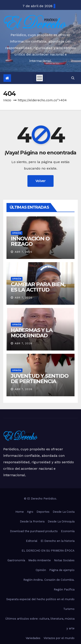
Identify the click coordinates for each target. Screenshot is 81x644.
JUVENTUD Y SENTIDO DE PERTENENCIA (40, 379)
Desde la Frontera (32, 521)
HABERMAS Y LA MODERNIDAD (32, 333)
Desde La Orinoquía (61, 521)
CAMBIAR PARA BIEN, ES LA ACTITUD (38, 287)
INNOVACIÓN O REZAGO (30, 241)
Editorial (32, 541)
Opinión (17, 233)
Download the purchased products (34, 531)
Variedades (33, 638)
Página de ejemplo (62, 570)
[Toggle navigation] (40, 78)
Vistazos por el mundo (59, 638)
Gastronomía (16, 560)
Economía (68, 531)
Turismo (69, 609)
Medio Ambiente (40, 560)
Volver (40, 181)
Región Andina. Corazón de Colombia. (49, 580)
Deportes (43, 512)
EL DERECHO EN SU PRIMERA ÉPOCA (48, 551)
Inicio (7, 100)
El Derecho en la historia (58, 541)
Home (20, 512)
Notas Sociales (64, 560)
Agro (30, 512)
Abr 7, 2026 (24, 252)
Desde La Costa (64, 512)
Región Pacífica (64, 589)
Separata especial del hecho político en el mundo (40, 599)
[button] (73, 78)
